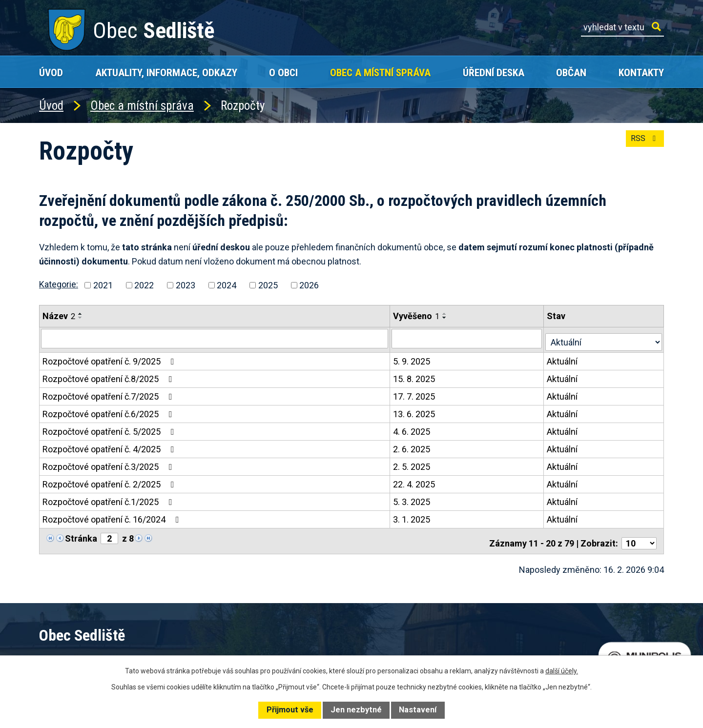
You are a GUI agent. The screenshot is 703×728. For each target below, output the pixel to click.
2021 (103, 285)
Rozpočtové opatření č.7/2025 (109, 393)
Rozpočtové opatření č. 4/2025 (110, 446)
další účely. (562, 671)
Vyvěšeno (417, 316)
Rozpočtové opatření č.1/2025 (109, 498)
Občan (571, 72)
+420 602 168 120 (270, 653)
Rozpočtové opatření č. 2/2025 (110, 481)
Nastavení (418, 710)
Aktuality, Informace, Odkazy (166, 72)
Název (59, 316)
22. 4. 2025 (415, 481)
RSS (643, 144)
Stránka (81, 535)
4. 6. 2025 (413, 428)
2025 (268, 285)
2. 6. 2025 (413, 446)
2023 (186, 285)
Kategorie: (59, 284)
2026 (309, 285)
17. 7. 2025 (415, 393)
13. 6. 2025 (415, 411)
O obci (283, 72)
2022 (144, 285)
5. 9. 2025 (413, 358)
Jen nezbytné (356, 710)
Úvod (51, 72)
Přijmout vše (290, 710)
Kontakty (641, 72)
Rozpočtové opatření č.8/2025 (109, 375)
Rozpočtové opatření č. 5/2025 (110, 428)
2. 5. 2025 (413, 463)
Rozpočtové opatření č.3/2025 (109, 463)
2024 (227, 285)
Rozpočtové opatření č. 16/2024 (113, 516)
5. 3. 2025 (413, 498)
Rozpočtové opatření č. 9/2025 (110, 358)
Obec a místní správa (380, 72)
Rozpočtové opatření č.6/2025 (109, 411)
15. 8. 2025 (415, 375)
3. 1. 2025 (413, 516)
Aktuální (564, 358)
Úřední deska (494, 72)
